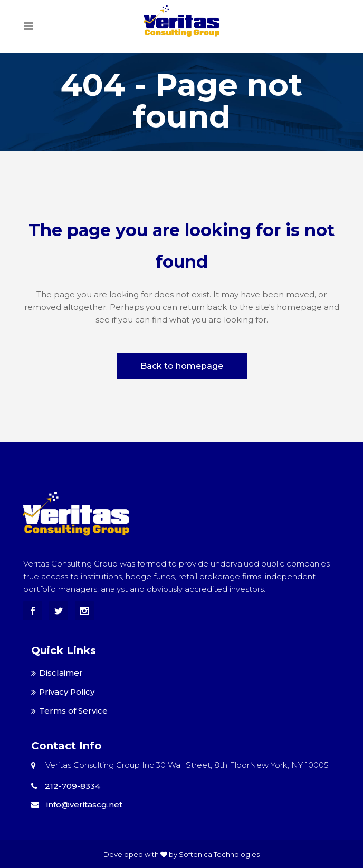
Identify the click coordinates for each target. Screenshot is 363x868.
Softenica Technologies (219, 854)
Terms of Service (73, 711)
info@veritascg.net (77, 804)
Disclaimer (61, 673)
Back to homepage (182, 366)
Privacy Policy (67, 692)
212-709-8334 (66, 786)
